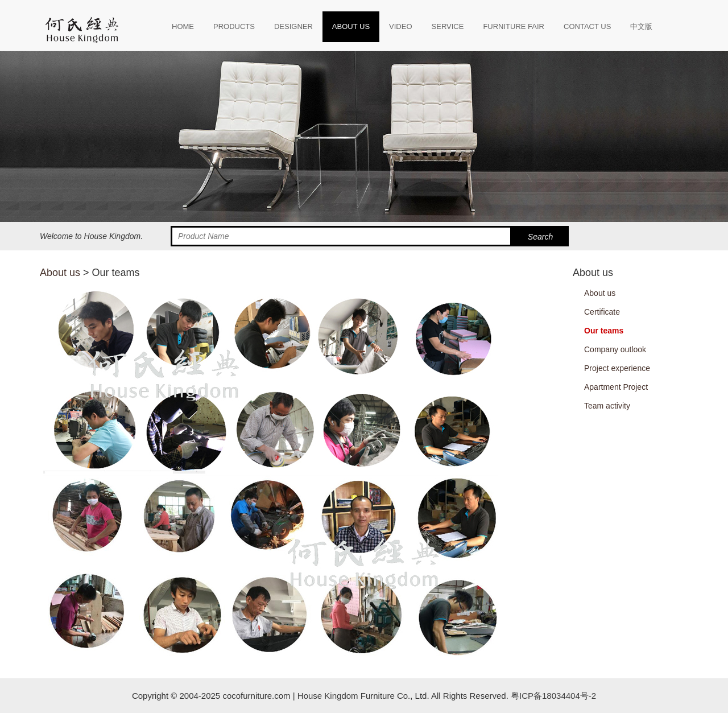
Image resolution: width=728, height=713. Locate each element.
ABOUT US (351, 26)
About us (60, 273)
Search (540, 237)
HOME (183, 26)
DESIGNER (293, 26)
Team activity (607, 406)
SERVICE (448, 26)
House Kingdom (328, 696)
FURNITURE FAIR (514, 26)
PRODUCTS (234, 26)
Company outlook (615, 349)
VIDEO (400, 26)
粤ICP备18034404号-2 (552, 696)
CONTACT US (587, 26)
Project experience (617, 368)
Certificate (602, 312)
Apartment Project (616, 387)
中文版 (641, 26)
